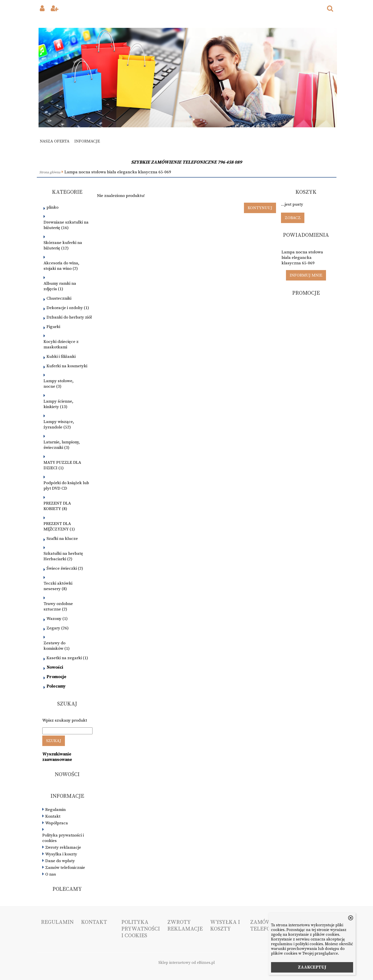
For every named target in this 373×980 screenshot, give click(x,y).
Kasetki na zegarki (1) (67, 658)
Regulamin (55, 810)
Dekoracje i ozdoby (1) (68, 308)
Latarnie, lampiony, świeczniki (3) (62, 445)
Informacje (87, 141)
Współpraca (57, 823)
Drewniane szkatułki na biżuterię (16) (66, 225)
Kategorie (67, 192)
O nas (51, 874)
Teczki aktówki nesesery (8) (58, 586)
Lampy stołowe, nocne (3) (59, 384)
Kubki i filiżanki (61, 357)
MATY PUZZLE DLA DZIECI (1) (62, 465)
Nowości (55, 667)
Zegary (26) (58, 628)
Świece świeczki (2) (65, 568)
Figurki (53, 327)
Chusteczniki (59, 298)
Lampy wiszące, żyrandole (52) (59, 424)
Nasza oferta (55, 141)
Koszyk (306, 192)
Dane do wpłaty (60, 861)
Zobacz (293, 218)
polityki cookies (309, 944)
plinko (52, 207)
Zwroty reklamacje (63, 847)
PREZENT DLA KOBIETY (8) (57, 506)
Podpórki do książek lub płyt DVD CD (66, 486)
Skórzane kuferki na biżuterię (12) (63, 245)
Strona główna (50, 172)
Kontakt (53, 816)
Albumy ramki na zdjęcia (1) (60, 286)
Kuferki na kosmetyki (67, 366)
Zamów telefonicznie (65, 868)
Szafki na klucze (62, 539)
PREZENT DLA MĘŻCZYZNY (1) (59, 526)
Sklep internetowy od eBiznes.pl (187, 963)
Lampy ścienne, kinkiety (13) (58, 404)
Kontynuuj (260, 208)
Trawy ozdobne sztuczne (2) (58, 607)
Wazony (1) (57, 619)
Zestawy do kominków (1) (57, 646)
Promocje (56, 677)
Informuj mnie (306, 275)
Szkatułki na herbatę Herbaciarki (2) (63, 556)
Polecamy (56, 686)
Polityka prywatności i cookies (63, 838)
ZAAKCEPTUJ (312, 967)
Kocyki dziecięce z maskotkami (61, 344)
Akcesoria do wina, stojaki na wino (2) (61, 266)
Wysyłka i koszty (61, 854)
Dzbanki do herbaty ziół (69, 317)
